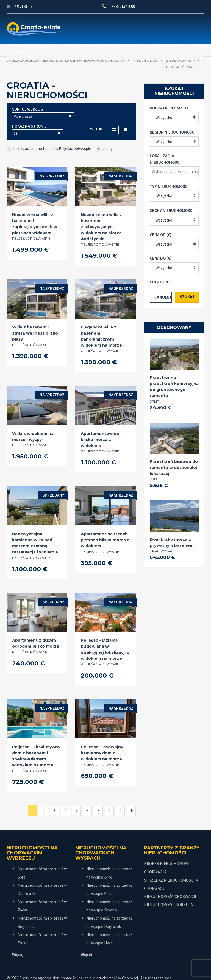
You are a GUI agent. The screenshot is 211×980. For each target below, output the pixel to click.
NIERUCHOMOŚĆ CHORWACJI (170, 883)
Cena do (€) (161, 244)
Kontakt (133, 31)
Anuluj (164, 283)
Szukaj (187, 283)
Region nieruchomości (173, 118)
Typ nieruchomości (169, 173)
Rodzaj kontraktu (169, 94)
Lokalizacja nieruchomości (165, 145)
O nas (103, 31)
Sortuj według (28, 95)
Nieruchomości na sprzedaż (145, 24)
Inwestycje (70, 31)
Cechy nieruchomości (172, 197)
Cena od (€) (161, 221)
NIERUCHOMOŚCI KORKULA (168, 891)
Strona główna (76, 24)
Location (159, 268)
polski (17, 6)
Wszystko (164, 104)
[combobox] (43, 103)
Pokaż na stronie (29, 112)
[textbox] (176, 158)
